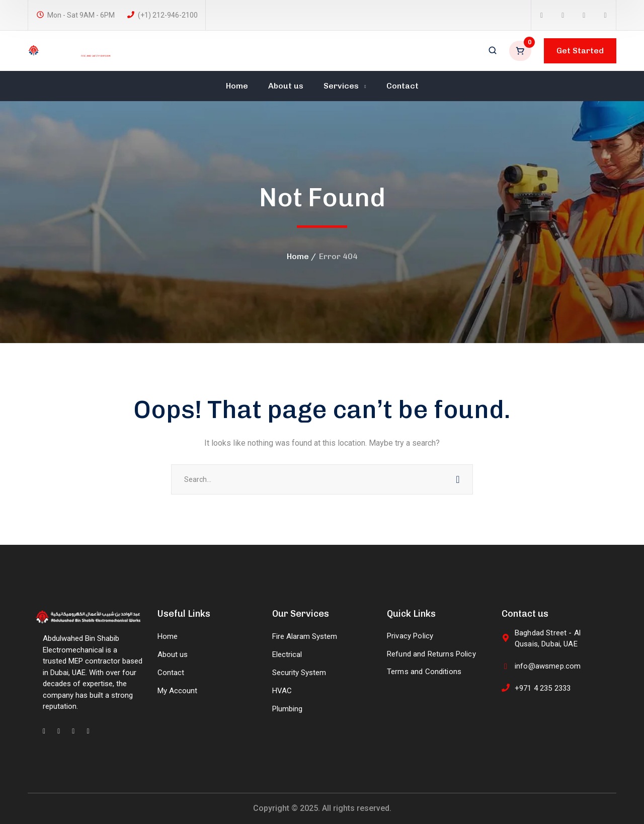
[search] (493, 51)
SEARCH (458, 479)
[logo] (69, 50)
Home (298, 256)
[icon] (542, 15)
